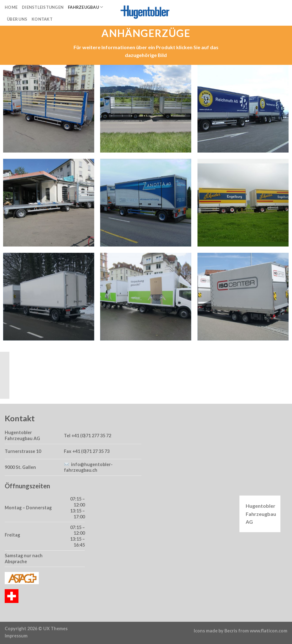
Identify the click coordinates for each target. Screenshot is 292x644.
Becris (231, 631)
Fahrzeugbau (85, 7)
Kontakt (42, 19)
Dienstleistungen (43, 7)
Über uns (17, 19)
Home (11, 7)
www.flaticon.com (269, 631)
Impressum (16, 636)
